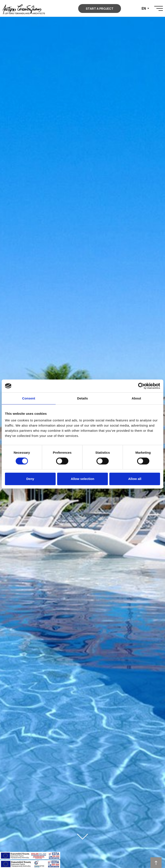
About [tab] (136, 398)
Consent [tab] (29, 398)
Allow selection (82, 479)
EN (144, 8)
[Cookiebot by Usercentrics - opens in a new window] (141, 386)
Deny (30, 479)
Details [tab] (82, 398)
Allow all (135, 479)
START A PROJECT (100, 8)
